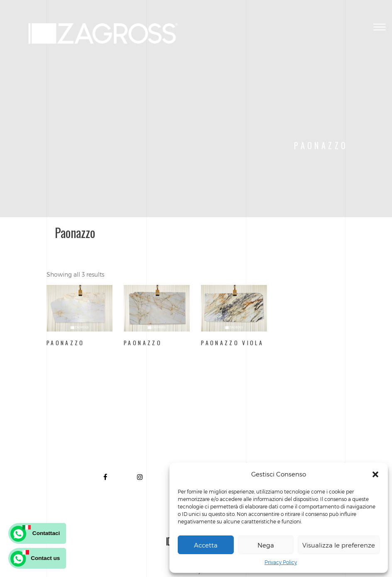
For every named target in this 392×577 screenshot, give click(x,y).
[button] (375, 474)
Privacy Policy (281, 562)
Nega (266, 545)
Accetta (206, 545)
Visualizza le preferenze (339, 545)
